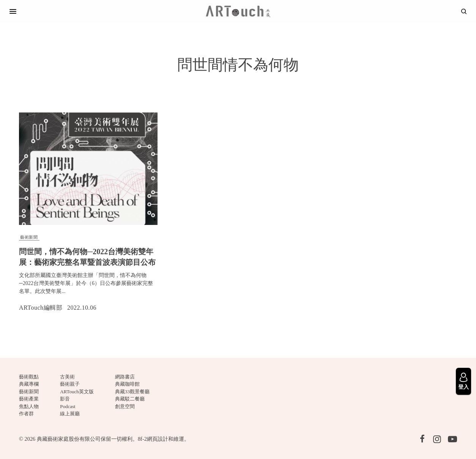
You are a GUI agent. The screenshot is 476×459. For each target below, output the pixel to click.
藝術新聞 (29, 237)
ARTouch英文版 (77, 392)
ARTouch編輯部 (41, 308)
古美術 (67, 377)
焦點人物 (29, 406)
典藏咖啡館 (127, 384)
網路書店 (125, 377)
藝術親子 (70, 384)
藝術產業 (29, 399)
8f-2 (142, 439)
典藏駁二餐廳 (130, 399)
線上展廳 (70, 414)
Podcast (68, 406)
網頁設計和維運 (165, 439)
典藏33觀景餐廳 (132, 392)
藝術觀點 (29, 377)
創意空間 (125, 406)
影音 (65, 399)
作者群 (26, 414)
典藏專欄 (29, 384)
